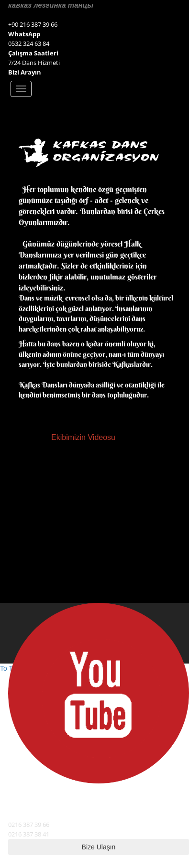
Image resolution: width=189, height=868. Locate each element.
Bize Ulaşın (99, 847)
